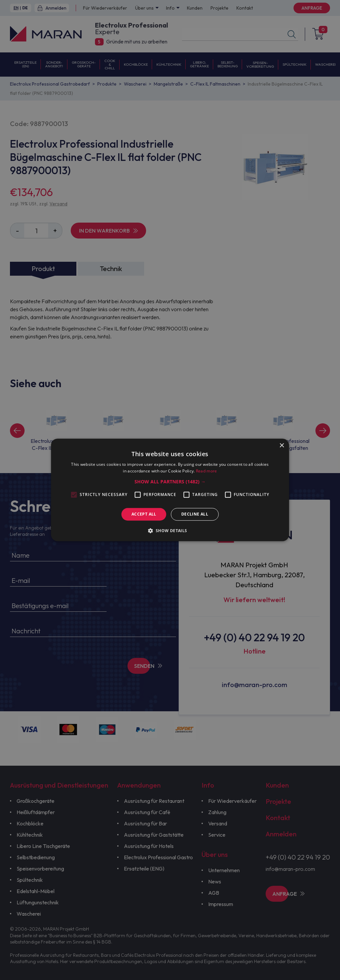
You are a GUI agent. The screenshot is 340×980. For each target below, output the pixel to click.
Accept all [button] (144, 514)
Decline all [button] (195, 514)
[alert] (170, 490)
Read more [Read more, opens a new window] (207, 471)
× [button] (281, 446)
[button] (170, 482)
